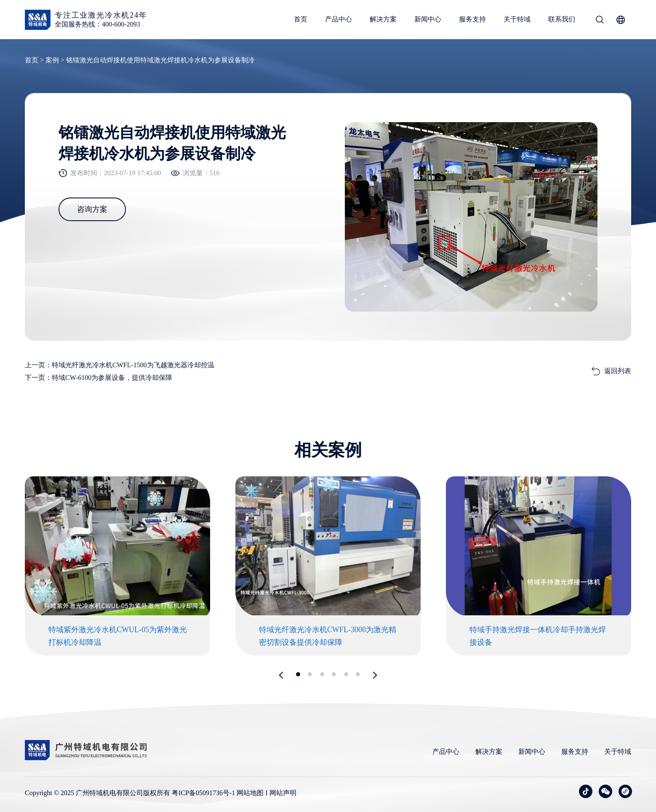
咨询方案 (92, 209)
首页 (301, 19)
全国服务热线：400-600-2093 (97, 24)
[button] (283, 675)
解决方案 (383, 19)
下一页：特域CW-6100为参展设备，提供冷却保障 (99, 378)
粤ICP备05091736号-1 (203, 793)
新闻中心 (428, 19)
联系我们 (562, 19)
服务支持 (472, 19)
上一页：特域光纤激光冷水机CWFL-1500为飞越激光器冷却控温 (120, 365)
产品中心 (339, 19)
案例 (52, 60)
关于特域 (517, 19)
